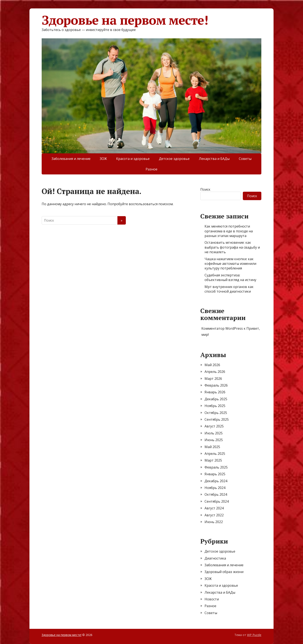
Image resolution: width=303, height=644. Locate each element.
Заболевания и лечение (71, 159)
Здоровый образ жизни (224, 572)
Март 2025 (213, 460)
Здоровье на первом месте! (125, 20)
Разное (151, 169)
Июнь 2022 (214, 522)
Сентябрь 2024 (217, 501)
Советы (245, 159)
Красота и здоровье (133, 159)
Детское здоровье (174, 159)
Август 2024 (214, 508)
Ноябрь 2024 (215, 488)
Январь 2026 (215, 392)
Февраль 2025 (216, 467)
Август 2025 (214, 426)
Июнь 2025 (214, 440)
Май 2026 (212, 365)
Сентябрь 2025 (217, 419)
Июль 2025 (214, 433)
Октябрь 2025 (216, 413)
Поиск (205, 189)
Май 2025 (212, 447)
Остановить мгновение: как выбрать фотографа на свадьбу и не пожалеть (232, 247)
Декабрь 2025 (216, 399)
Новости (212, 599)
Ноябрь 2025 (215, 406)
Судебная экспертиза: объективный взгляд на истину (230, 277)
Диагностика (215, 558)
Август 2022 (214, 515)
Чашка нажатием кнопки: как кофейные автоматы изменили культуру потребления (230, 264)
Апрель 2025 (215, 454)
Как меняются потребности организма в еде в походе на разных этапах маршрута (229, 231)
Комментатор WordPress (222, 328)
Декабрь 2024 (216, 481)
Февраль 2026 (216, 385)
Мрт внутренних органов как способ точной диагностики (229, 289)
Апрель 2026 (215, 372)
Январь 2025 (215, 474)
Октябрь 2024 (216, 494)
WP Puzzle (254, 635)
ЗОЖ (103, 159)
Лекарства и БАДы (214, 159)
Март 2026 (213, 379)
